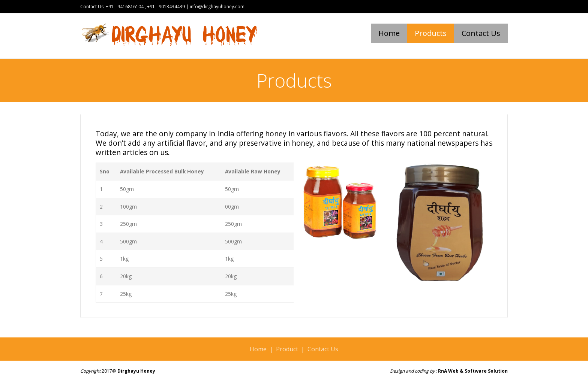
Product (287, 349)
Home (389, 33)
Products (431, 33)
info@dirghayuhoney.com (217, 7)
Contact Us (481, 33)
